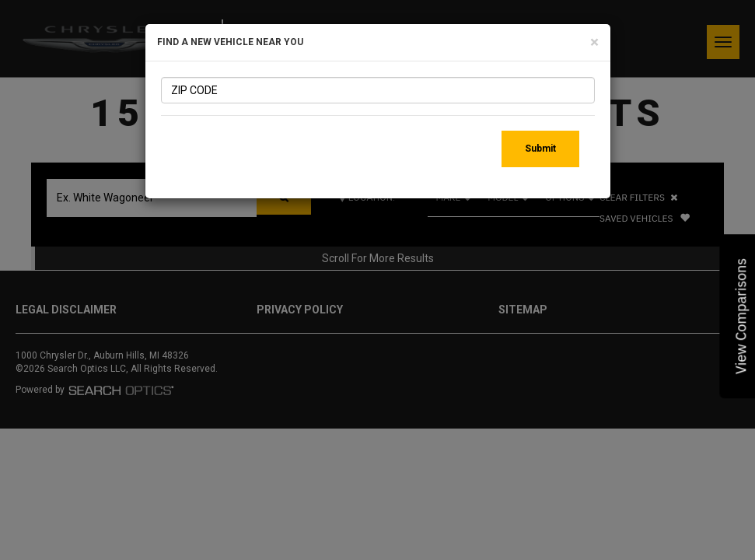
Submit (540, 149)
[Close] (594, 42)
